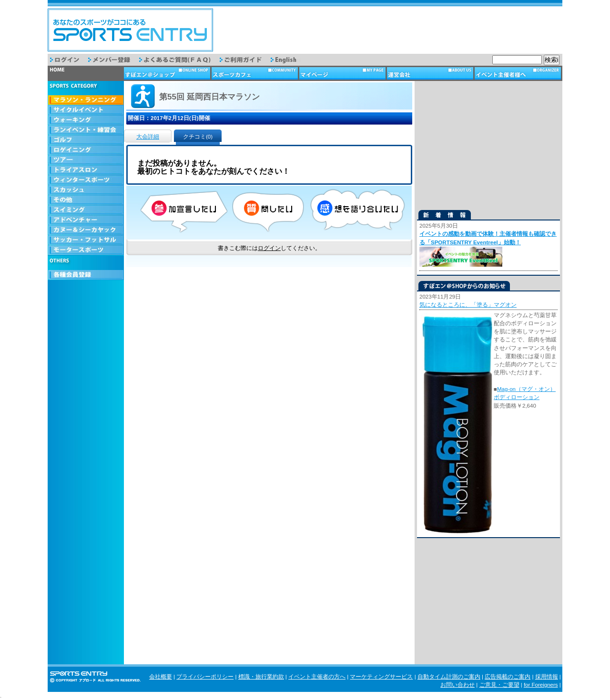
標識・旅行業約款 (261, 677)
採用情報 (547, 677)
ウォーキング (86, 120)
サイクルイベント (86, 110)
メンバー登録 (114, 60)
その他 (86, 200)
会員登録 (86, 275)
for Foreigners (541, 685)
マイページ (343, 73)
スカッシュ (86, 190)
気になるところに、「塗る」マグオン (468, 305)
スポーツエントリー (130, 30)
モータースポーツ (86, 250)
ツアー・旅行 (86, 160)
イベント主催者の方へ (317, 677)
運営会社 (431, 73)
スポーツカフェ (255, 73)
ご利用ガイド (245, 60)
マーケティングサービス (381, 677)
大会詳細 (148, 137)
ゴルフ (86, 140)
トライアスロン (86, 170)
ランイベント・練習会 (86, 130)
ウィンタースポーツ (86, 180)
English (290, 60)
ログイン (69, 60)
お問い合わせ (457, 685)
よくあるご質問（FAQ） (179, 60)
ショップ (168, 73)
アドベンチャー (86, 220)
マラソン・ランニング (86, 100)
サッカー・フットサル (86, 240)
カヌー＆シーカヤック (86, 230)
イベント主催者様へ (518, 73)
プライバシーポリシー (205, 677)
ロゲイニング (86, 150)
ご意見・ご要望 (499, 685)
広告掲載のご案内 (508, 677)
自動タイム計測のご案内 (449, 677)
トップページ (86, 73)
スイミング (86, 210)
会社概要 (161, 677)
